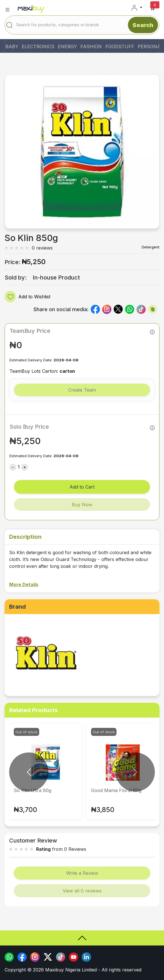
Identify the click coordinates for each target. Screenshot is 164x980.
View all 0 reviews (82, 891)
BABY (12, 46)
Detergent (151, 247)
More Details (24, 584)
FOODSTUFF (120, 46)
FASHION (91, 46)
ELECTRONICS (38, 46)
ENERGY (67, 46)
